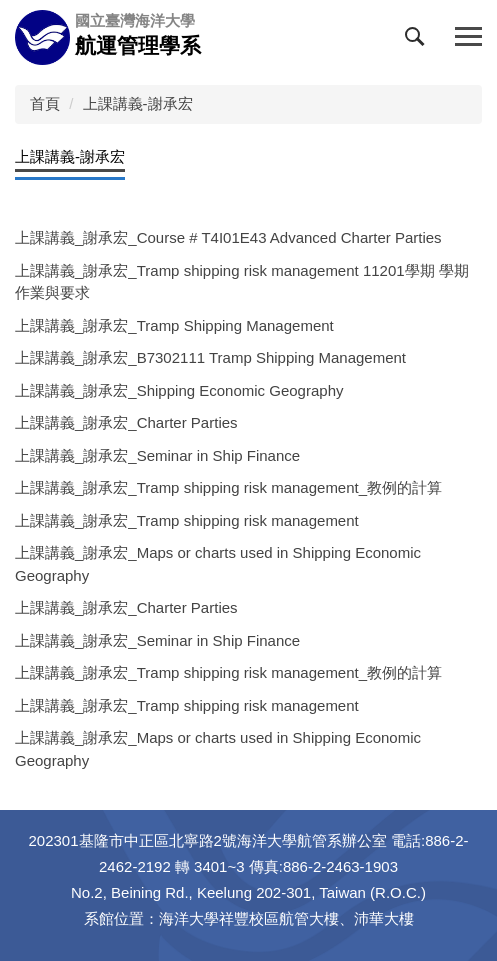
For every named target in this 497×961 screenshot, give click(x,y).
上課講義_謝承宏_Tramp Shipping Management (174, 325)
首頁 (45, 103)
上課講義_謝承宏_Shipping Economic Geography (179, 390)
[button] (419, 41)
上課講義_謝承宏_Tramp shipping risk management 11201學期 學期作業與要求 (242, 282)
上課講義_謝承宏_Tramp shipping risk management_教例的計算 (228, 487)
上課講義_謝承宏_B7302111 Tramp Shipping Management (210, 357)
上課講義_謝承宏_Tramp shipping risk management (187, 520)
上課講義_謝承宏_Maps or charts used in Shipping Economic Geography (218, 564)
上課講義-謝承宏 (138, 103)
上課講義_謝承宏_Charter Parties (126, 422)
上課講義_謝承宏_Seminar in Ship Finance (157, 455)
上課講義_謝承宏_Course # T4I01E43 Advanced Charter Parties (228, 237)
